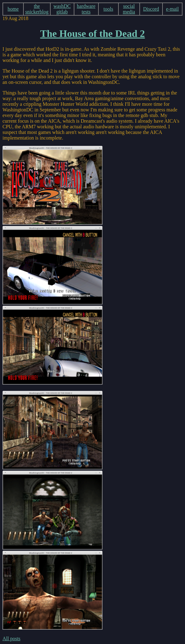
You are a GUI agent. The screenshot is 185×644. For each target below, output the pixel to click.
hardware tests (86, 9)
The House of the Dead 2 (92, 33)
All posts (11, 639)
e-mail (172, 9)
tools (108, 9)
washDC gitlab (62, 9)
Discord (151, 9)
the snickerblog (37, 9)
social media (129, 9)
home (13, 9)
